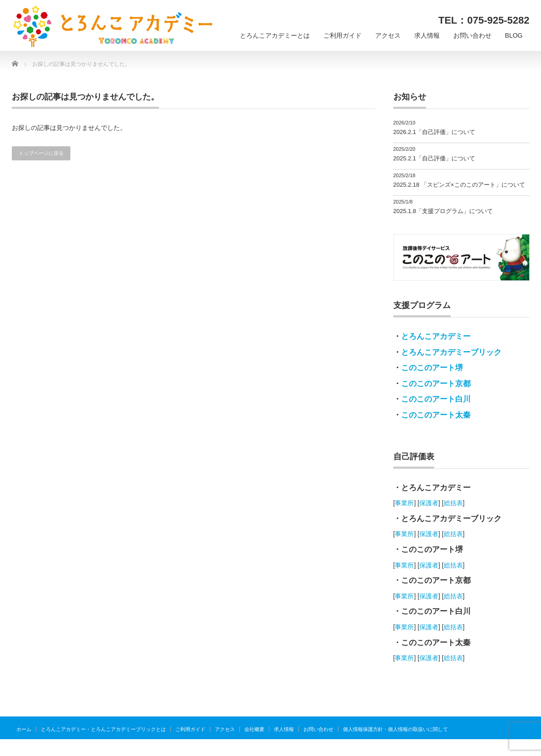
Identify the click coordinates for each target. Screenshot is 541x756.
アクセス (388, 35)
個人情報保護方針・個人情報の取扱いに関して (395, 729)
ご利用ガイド (342, 35)
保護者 (429, 503)
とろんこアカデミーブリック (451, 352)
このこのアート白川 (436, 399)
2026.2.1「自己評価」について (434, 132)
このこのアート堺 (432, 368)
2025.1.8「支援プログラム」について (443, 211)
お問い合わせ (472, 35)
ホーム (24, 729)
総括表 (453, 503)
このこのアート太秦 (436, 415)
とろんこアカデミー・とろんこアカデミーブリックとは (103, 729)
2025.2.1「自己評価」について (434, 158)
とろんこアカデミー (436, 336)
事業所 (404, 503)
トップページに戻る (41, 153)
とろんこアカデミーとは (275, 35)
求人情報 (427, 35)
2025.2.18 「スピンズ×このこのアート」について (459, 185)
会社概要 (254, 729)
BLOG (514, 35)
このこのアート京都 (436, 384)
